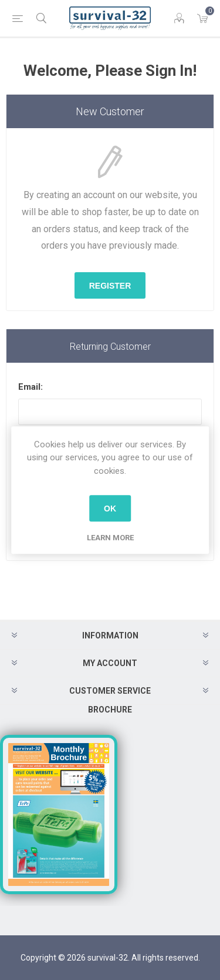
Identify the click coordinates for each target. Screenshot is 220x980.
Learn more (110, 538)
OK (110, 509)
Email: (31, 387)
